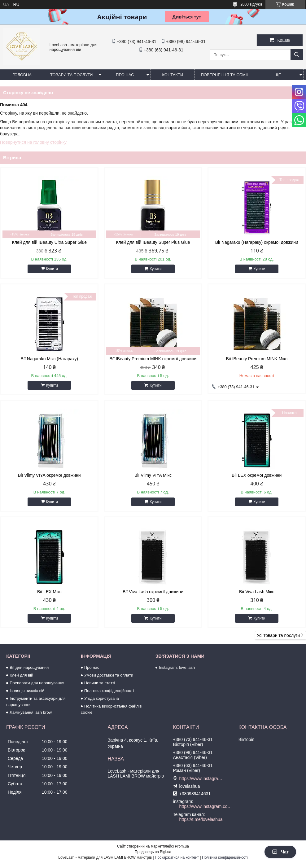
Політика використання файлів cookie (111, 709)
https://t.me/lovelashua (201, 819)
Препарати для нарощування (37, 683)
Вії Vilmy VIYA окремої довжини (49, 475)
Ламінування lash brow (31, 712)
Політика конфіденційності (109, 691)
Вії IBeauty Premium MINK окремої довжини (153, 359)
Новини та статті (100, 683)
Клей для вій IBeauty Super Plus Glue (153, 242)
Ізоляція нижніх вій (27, 691)
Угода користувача (102, 698)
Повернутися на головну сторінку (33, 142)
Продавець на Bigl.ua (153, 852)
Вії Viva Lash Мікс (257, 592)
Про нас (125, 75)
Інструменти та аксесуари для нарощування (36, 701)
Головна (22, 75)
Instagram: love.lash (177, 667)
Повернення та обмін (225, 75)
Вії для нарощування (29, 667)
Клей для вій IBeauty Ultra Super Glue (50, 242)
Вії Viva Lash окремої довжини (153, 592)
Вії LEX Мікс (49, 592)
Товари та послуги (71, 75)
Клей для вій (21, 675)
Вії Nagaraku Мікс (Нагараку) (49, 359)
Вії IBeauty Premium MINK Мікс (256, 359)
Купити (52, 269)
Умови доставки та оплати (109, 675)
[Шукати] (297, 55)
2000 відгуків (251, 4)
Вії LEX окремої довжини (257, 475)
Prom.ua (182, 846)
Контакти (173, 75)
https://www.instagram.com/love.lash (201, 778)
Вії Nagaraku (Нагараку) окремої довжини (257, 242)
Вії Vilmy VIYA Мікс (153, 475)
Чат (280, 852)
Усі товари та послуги (278, 635)
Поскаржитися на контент (177, 857)
